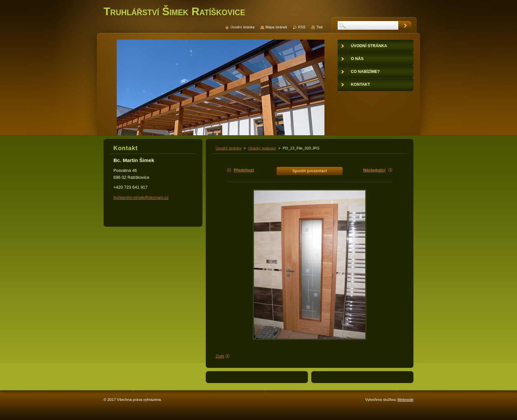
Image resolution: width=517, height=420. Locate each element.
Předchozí (244, 170)
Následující (374, 170)
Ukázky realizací (262, 148)
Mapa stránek (276, 27)
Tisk (319, 27)
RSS (302, 27)
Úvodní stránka (228, 148)
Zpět (220, 356)
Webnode (405, 400)
